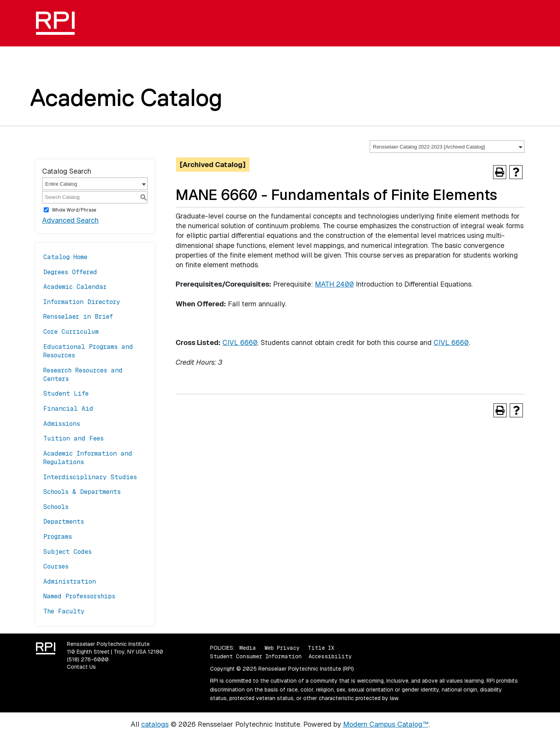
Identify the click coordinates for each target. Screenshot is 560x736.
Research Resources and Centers (83, 375)
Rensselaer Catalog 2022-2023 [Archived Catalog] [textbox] (429, 147)
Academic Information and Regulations (88, 458)
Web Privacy (282, 648)
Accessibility (330, 656)
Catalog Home (65, 257)
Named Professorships (79, 596)
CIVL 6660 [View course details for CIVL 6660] (240, 342)
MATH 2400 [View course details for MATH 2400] (334, 284)
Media (248, 648)
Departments (64, 522)
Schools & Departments (82, 492)
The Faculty (64, 611)
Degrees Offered (70, 272)
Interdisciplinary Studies (90, 477)
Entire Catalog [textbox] (61, 184)
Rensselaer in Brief (78, 317)
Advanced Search (70, 220)
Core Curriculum (71, 332)
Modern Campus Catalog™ (386, 724)
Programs (58, 537)
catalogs (155, 724)
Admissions (62, 424)
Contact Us (81, 667)
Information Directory (82, 302)
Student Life (66, 394)
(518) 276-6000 (88, 659)
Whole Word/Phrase (74, 210)
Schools (56, 507)
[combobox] (447, 147)
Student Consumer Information (256, 656)
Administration (70, 581)
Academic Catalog (126, 97)
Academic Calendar (75, 287)
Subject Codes (67, 552)
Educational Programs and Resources (88, 351)
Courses (56, 566)
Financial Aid (68, 409)
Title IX (321, 648)
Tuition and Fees (73, 438)
